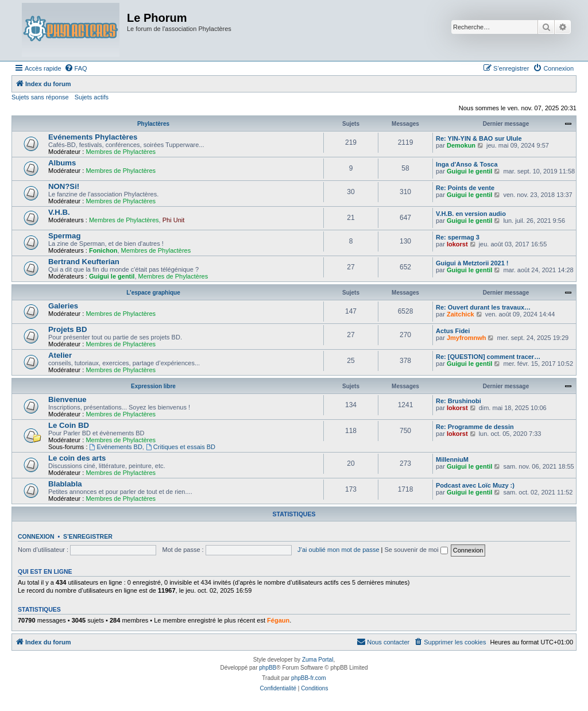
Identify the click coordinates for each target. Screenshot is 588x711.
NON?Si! (64, 186)
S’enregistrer (88, 536)
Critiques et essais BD (181, 447)
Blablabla (65, 484)
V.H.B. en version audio (471, 214)
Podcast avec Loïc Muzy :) (475, 485)
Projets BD (67, 329)
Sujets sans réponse (40, 97)
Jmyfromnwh (466, 338)
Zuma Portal (318, 660)
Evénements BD (116, 447)
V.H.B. (59, 212)
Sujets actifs (92, 97)
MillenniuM (452, 459)
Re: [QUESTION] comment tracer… (488, 357)
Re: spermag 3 (458, 237)
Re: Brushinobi (459, 401)
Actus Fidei (453, 331)
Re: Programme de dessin (475, 427)
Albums (62, 163)
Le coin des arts (77, 458)
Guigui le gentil (469, 171)
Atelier (60, 355)
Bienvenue (67, 399)
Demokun (461, 145)
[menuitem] (76, 68)
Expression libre (153, 386)
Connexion (36, 536)
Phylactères (153, 124)
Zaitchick (461, 314)
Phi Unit (174, 220)
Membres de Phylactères (121, 152)
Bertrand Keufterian (84, 262)
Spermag (64, 236)
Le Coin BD (69, 425)
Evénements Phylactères (93, 137)
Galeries (63, 306)
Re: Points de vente (465, 188)
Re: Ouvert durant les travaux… (483, 307)
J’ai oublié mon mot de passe (338, 550)
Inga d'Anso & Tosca (467, 164)
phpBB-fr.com (309, 678)
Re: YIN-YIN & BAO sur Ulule (479, 138)
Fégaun (278, 620)
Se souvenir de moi (416, 550)
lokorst (457, 244)
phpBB (268, 668)
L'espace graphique (153, 293)
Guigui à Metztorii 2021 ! (472, 263)
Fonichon (103, 250)
